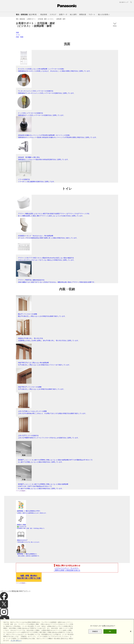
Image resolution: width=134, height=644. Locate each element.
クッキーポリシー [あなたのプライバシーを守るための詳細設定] (16, 641)
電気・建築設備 (20, 19)
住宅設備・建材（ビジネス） (46, 19)
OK (110, 631)
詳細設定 (95, 631)
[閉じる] (131, 631)
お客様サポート (31, 19)
